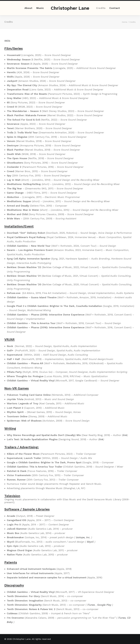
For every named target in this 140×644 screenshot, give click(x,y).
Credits (101, 8)
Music (40, 8)
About (28, 8)
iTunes (91, 605)
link (125, 435)
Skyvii (90, 542)
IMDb (7, 41)
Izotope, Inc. (83, 537)
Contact (115, 8)
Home (124, 22)
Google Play (104, 605)
